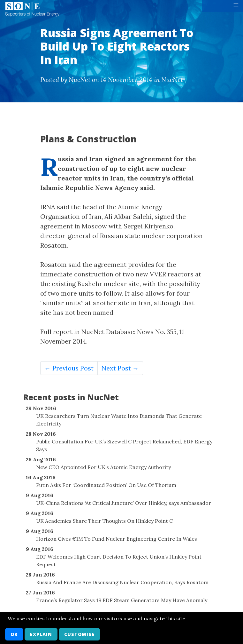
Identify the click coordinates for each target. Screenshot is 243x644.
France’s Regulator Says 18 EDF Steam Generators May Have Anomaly (122, 600)
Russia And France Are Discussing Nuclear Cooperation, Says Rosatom (122, 582)
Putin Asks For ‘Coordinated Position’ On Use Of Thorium (106, 485)
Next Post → (120, 368)
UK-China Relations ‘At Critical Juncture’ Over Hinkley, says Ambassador (124, 503)
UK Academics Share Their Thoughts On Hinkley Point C (104, 521)
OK (14, 634)
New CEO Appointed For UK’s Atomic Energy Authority (103, 467)
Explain (41, 634)
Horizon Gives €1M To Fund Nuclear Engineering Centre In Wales (117, 539)
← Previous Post (69, 368)
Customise (79, 634)
